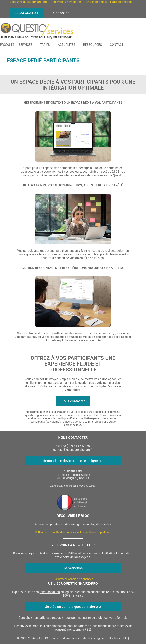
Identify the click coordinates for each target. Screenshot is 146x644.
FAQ (126, 638)
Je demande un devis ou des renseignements (73, 461)
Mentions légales (94, 638)
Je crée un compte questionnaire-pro (73, 607)
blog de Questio (100, 524)
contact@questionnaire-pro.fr (73, 450)
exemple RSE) (82, 629)
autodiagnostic (56, 626)
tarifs (42, 618)
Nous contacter (73, 401)
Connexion (61, 13)
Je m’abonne (73, 568)
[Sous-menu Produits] (8, 45)
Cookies (114, 638)
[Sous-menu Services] (27, 45)
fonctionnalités (50, 592)
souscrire (85, 618)
